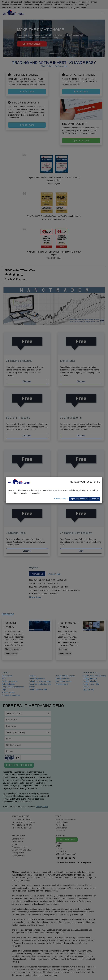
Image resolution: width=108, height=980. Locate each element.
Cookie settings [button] (61, 499)
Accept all (95, 499)
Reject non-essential (79, 499)
